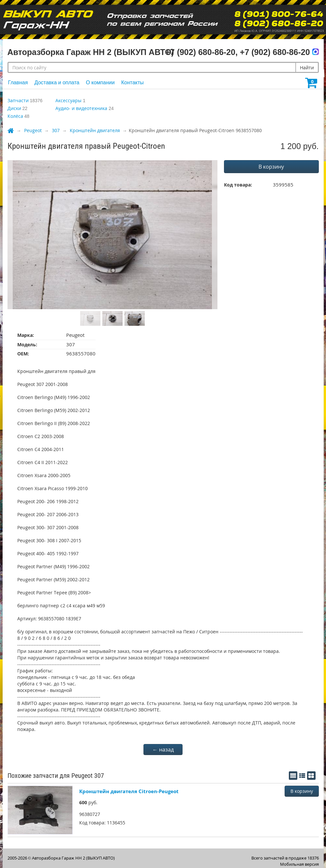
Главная (18, 83)
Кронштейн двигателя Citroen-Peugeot (129, 791)
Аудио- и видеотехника (81, 108)
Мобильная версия (299, 864)
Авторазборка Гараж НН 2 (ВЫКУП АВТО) (73, 858)
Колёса (15, 116)
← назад (163, 750)
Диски (14, 108)
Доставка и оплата (57, 83)
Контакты (133, 83)
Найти (307, 68)
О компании (100, 83)
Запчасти (18, 100)
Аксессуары (68, 100)
